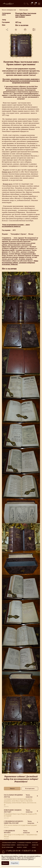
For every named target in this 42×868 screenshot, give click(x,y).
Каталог (35, 843)
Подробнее (15, 863)
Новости (35, 845)
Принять (5, 863)
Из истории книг (8, 847)
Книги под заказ (24, 10)
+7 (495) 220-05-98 (13, 851)
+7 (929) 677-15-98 (29, 851)
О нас (34, 847)
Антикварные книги (9, 843)
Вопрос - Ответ (22, 847)
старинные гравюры (24, 843)
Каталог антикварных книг (9, 10)
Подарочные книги (9, 845)
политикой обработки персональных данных (18, 859)
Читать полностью (32, 796)
